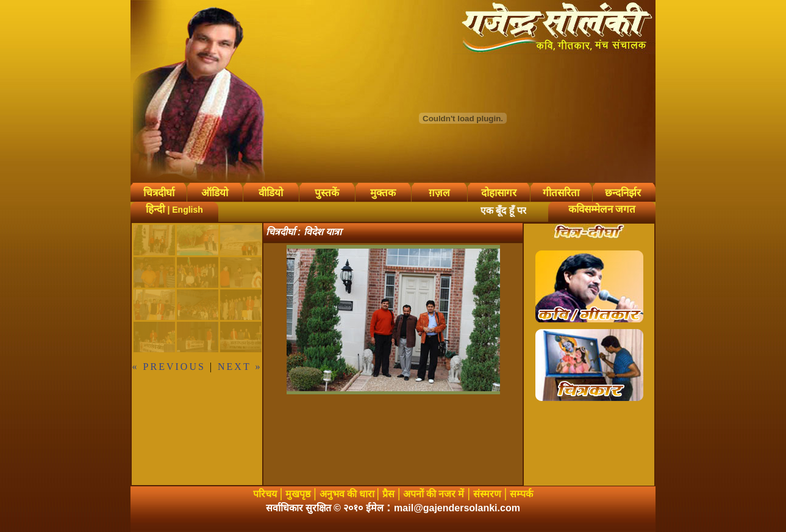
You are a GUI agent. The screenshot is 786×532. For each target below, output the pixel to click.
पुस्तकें (327, 193)
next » (240, 367)
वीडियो (271, 193)
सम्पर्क (521, 494)
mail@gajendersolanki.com (457, 508)
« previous (169, 367)
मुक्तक (383, 193)
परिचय (265, 494)
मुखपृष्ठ (298, 494)
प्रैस (388, 494)
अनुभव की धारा (348, 494)
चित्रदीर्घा (159, 193)
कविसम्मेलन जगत (602, 209)
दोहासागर (499, 193)
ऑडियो (215, 193)
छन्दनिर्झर (623, 193)
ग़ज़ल (439, 193)
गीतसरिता (561, 193)
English (188, 210)
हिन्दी (155, 209)
